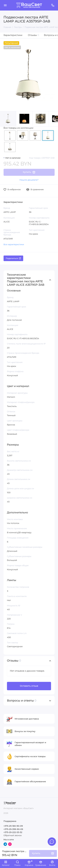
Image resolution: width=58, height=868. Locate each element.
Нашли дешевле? (29, 180)
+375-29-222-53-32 (13, 832)
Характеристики (13, 35)
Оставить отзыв (29, 686)
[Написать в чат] (52, 842)
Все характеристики (14, 244)
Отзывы (34, 35)
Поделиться (13, 258)
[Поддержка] (53, 5)
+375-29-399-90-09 (13, 829)
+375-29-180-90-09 (13, 826)
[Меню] (5, 5)
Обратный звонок (13, 835)
